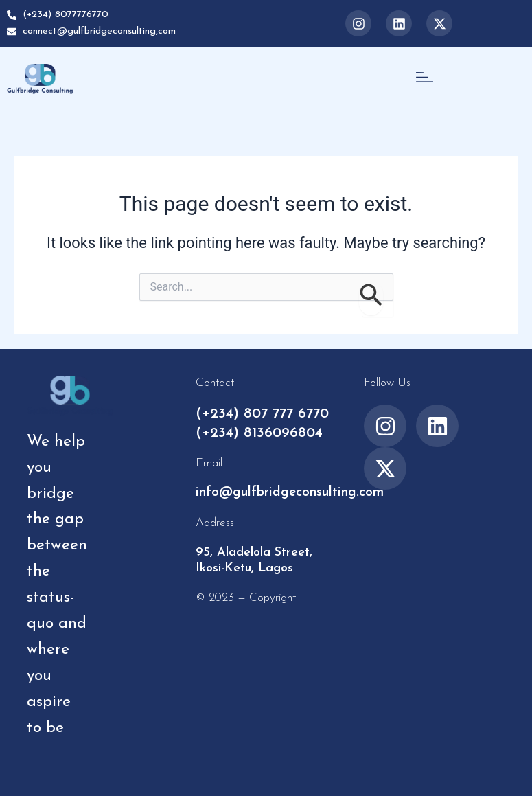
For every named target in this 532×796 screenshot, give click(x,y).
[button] (424, 79)
